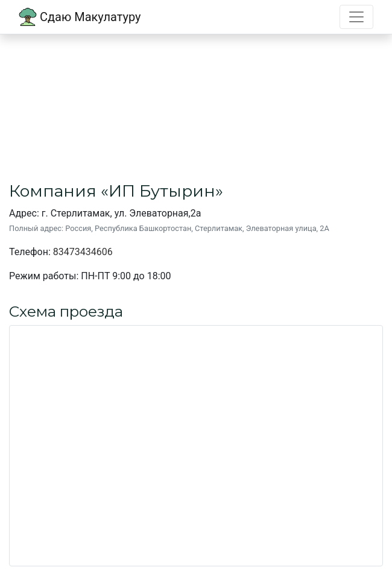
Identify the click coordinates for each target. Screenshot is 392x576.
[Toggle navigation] (356, 17)
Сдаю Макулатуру (80, 17)
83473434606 (83, 252)
